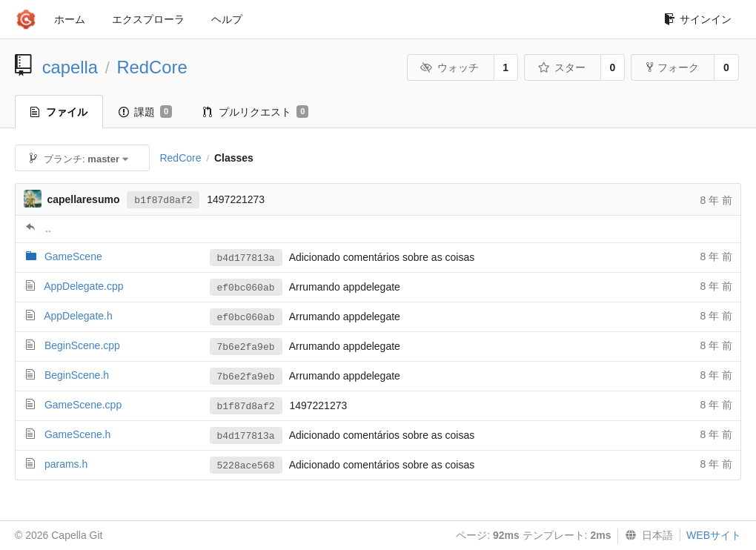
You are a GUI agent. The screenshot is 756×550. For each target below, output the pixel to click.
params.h (66, 464)
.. (48, 228)
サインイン (698, 19)
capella (70, 67)
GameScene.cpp (83, 405)
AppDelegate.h (78, 316)
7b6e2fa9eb (246, 347)
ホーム (70, 19)
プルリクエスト (256, 112)
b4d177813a (246, 258)
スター (561, 67)
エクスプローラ (148, 19)
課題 (145, 112)
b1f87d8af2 (163, 201)
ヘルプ (227, 19)
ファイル (59, 112)
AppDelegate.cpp (83, 286)
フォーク (673, 67)
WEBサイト (714, 535)
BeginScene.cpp (82, 345)
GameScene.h (78, 434)
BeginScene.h (77, 375)
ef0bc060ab (246, 288)
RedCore (152, 67)
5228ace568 (246, 466)
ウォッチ (450, 67)
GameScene (73, 256)
